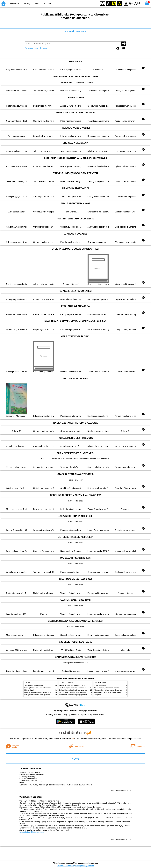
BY (120, 3)
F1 (131, 3)
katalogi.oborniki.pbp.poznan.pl (32, 832)
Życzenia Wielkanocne (30, 768)
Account (47, 3)
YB (114, 3)
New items (14, 3)
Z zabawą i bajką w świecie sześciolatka (106, 688)
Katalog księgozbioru (75, 31)
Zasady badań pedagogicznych (34, 686)
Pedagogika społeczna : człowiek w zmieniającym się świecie (43, 688)
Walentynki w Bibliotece (31, 797)
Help (37, 3)
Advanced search (32, 48)
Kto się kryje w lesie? (100, 686)
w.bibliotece (67, 739)
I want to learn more (65, 866)
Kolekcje (44, 48)
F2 (137, 3)
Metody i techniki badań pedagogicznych (37, 695)
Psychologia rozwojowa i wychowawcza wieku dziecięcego (43, 692)
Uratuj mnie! (98, 695)
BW (108, 3)
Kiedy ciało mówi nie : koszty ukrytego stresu (73, 695)
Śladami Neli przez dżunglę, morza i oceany (108, 692)
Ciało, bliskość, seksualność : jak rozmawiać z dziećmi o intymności (80, 690)
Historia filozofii (29, 690)
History (27, 3)
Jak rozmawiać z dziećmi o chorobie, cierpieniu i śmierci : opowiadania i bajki (83, 692)
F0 (126, 3)
